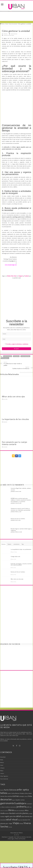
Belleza (2, 753)
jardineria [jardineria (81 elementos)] (21, 797)
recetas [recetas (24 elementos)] (2, 807)
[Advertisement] (16, 291)
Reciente (4, 534)
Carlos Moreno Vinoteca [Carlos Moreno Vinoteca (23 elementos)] (18, 784)
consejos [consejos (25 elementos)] (21, 787)
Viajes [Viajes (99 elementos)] (16, 813)
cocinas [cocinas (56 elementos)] (15, 786)
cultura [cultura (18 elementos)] (26, 787)
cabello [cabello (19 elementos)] (9, 784)
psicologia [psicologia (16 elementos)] (30, 804)
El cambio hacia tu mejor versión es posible (13, 354)
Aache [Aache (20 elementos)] (2, 780)
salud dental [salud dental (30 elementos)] (25, 807)
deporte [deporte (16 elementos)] (14, 790)
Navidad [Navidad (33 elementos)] (12, 804)
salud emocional (26, 347)
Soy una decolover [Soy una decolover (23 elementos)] (23, 810)
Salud (7, 24)
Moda (2, 750)
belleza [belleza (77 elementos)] (4, 783)
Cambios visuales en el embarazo (20, 358)
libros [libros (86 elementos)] (11, 800)
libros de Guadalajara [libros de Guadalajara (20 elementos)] (19, 801)
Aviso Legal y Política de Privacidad (17, 829)
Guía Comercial (4, 769)
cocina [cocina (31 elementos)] (10, 787)
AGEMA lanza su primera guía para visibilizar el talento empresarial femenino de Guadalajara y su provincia (21, 490)
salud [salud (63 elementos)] (18, 806)
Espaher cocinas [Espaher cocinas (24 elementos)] (20, 790)
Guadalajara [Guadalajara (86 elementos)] (20, 793)
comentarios (16, 534)
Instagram (21, 266)
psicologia (16, 347)
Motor (2, 761)
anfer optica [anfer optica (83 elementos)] (23, 780)
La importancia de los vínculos (15, 409)
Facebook (26, 266)
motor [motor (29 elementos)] (7, 804)
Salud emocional (13, 24)
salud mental (5, 348)
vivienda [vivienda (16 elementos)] (10, 817)
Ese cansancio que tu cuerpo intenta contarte (14, 433)
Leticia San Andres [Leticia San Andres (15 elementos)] (4, 801)
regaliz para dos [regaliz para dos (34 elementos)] (10, 807)
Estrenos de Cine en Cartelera (18, 509)
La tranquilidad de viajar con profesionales (21, 540)
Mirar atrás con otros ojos (13, 387)
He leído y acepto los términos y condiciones (17, 334)
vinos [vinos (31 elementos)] (21, 814)
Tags (23, 534)
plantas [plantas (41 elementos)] (25, 804)
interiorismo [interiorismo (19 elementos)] (13, 797)
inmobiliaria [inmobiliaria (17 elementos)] (7, 797)
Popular (9, 534)
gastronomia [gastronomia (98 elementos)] (7, 793)
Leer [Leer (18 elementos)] (31, 797)
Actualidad (3, 747)
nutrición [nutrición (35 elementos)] (19, 804)
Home (2, 24)
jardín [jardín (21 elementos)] (28, 797)
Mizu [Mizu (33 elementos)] (27, 801)
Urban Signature (4, 766)
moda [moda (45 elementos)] (2, 804)
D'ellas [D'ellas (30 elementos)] (30, 787)
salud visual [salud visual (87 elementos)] (12, 810)
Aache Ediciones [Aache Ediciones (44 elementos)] (10, 780)
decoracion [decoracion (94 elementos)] (6, 790)
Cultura (2, 764)
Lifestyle (2, 758)
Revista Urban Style (12, 266)
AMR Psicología (8, 347)
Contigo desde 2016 (15, 547)
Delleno (21, 823)
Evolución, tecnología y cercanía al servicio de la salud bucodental (21, 555)
